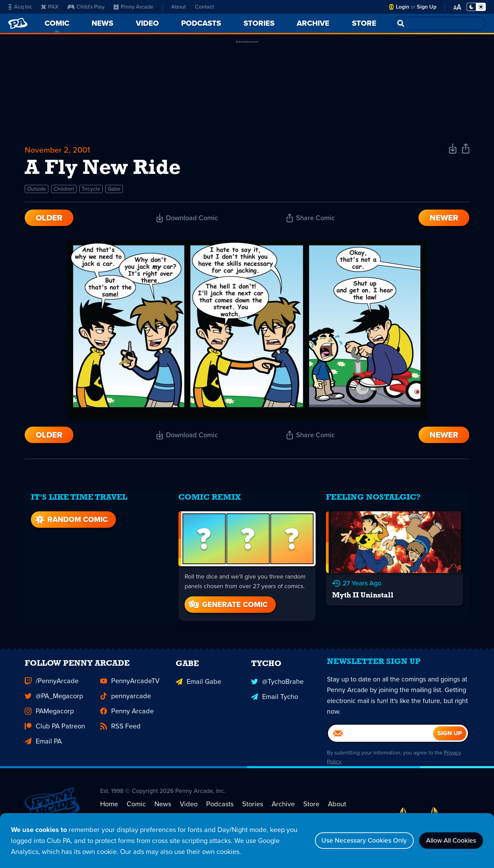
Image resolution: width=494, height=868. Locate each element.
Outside (37, 191)
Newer (444, 219)
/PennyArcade (52, 690)
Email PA (43, 750)
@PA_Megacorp (54, 705)
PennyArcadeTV (130, 690)
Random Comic (70, 519)
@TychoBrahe (277, 690)
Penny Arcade (127, 720)
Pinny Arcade (133, 7)
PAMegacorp (49, 720)
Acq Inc (20, 7)
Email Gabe (198, 690)
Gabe (114, 191)
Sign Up (427, 7)
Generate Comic (227, 604)
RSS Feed (120, 735)
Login (403, 7)
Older (49, 219)
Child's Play (86, 7)
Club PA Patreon (55, 735)
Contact (204, 7)
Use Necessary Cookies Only (359, 841)
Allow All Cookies (449, 841)
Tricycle (91, 191)
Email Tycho (275, 705)
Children (64, 191)
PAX (50, 7)
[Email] (381, 745)
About (179, 7)
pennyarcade (126, 705)
